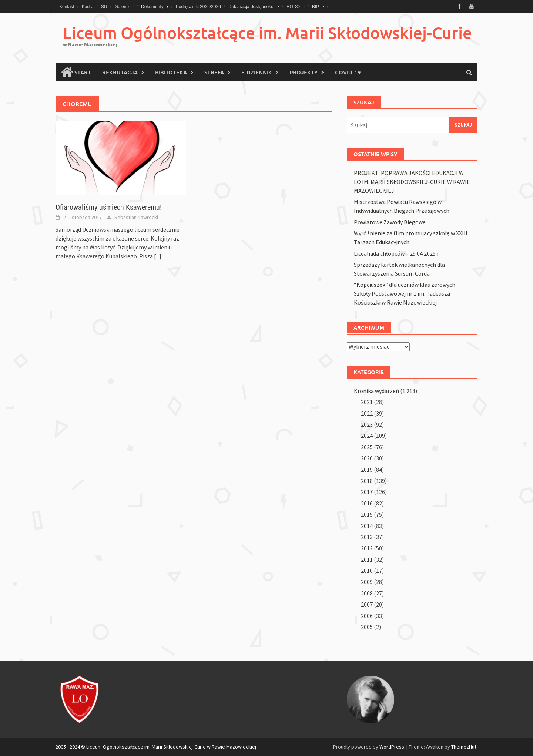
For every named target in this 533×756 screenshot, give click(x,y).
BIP (316, 7)
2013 (367, 537)
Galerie (122, 7)
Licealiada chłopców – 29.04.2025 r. (397, 253)
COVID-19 (348, 72)
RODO (293, 7)
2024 (367, 436)
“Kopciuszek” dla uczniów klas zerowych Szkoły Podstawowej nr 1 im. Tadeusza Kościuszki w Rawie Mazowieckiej (405, 293)
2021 (367, 402)
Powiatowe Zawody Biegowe (390, 222)
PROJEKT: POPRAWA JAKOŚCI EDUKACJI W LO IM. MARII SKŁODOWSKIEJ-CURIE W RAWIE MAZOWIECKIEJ (412, 182)
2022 (367, 413)
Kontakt (67, 7)
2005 (367, 627)
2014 (367, 526)
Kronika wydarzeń (376, 391)
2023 (367, 424)
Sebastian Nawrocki (136, 217)
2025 (367, 447)
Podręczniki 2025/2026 (198, 7)
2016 (367, 503)
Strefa (214, 72)
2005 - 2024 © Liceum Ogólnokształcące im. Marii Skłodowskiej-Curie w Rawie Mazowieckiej (156, 747)
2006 (367, 616)
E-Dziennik (257, 72)
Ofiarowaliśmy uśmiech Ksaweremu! (109, 207)
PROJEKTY (304, 72)
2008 (367, 593)
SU (104, 7)
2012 (367, 548)
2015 (367, 514)
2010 (367, 571)
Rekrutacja (120, 72)
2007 (367, 604)
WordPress (392, 747)
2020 (367, 458)
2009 (367, 582)
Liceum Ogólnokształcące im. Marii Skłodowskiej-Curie (267, 33)
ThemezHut (464, 747)
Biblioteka (171, 72)
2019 (367, 470)
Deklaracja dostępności (251, 7)
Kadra (88, 7)
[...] (158, 256)
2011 (367, 560)
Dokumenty (152, 7)
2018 (367, 481)
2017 (367, 492)
